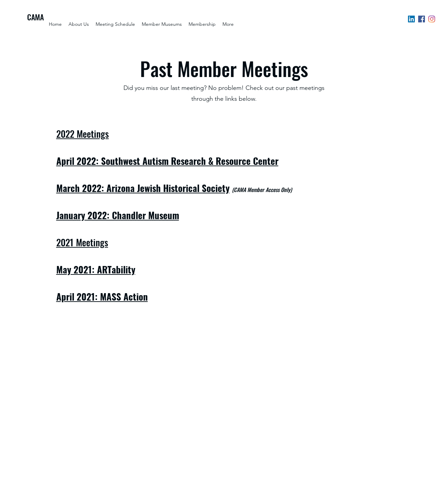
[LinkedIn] (411, 19)
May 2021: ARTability (96, 269)
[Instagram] (432, 19)
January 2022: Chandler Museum (118, 215)
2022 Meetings (83, 134)
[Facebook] (422, 19)
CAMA (35, 17)
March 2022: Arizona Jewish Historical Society (143, 188)
